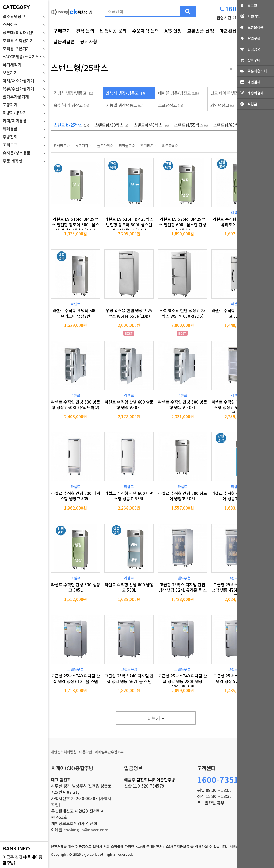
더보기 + (156, 718)
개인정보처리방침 (64, 752)
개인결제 (254, 82)
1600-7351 (218, 780)
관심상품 (254, 49)
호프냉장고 (171, 105)
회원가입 (254, 16)
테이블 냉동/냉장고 (178, 93)
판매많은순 (62, 146)
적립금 (252, 104)
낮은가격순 (83, 146)
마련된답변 (230, 31)
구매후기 (62, 31)
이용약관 (86, 752)
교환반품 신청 (201, 31)
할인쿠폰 (254, 38)
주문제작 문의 (146, 31)
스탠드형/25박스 (71, 125)
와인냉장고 (222, 105)
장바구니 (254, 60)
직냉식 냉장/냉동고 (74, 93)
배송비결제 (256, 93)
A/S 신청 (173, 31)
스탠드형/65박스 (231, 125)
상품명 (51, 4)
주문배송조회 (257, 71)
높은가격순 (105, 146)
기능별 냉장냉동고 (125, 105)
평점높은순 (127, 146)
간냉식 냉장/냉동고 (125, 93)
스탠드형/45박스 (151, 125)
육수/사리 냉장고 (71, 105)
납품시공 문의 (113, 31)
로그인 (252, 5)
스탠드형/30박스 (111, 125)
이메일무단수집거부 (109, 752)
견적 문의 (85, 31)
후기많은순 (149, 146)
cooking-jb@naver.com (86, 830)
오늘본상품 (256, 27)
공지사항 (89, 41)
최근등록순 (170, 146)
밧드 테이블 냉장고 (230, 93)
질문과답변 (64, 41)
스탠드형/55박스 (191, 125)
